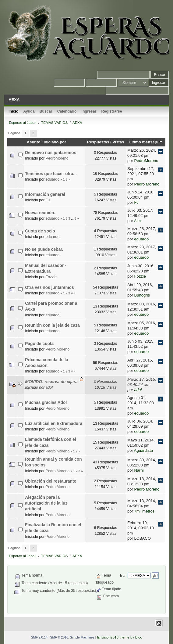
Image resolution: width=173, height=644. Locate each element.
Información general (45, 194)
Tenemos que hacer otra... (51, 174)
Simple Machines (82, 637)
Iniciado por (55, 142)
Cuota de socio (40, 231)
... (73, 219)
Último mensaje (146, 142)
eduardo (53, 179)
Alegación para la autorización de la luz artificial (46, 503)
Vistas (118, 142)
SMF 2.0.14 (39, 637)
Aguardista (143, 450)
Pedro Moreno (147, 184)
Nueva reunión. (40, 213)
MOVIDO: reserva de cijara (51, 382)
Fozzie (51, 277)
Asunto (34, 142)
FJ (48, 200)
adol (49, 387)
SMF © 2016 (59, 637)
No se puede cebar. (44, 249)
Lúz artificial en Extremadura (54, 424)
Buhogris (142, 295)
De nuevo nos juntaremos (51, 153)
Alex (138, 221)
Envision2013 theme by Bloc (120, 637)
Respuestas (98, 142)
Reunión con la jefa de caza (52, 325)
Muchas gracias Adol (46, 403)
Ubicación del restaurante (51, 481)
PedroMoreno (57, 158)
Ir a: (123, 576)
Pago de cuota (39, 344)
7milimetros (144, 511)
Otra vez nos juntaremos (49, 288)
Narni (139, 470)
